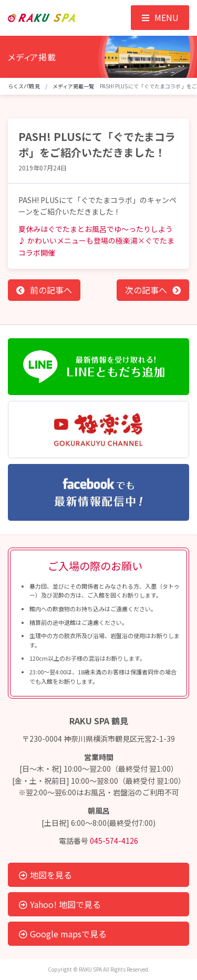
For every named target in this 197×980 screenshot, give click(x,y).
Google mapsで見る (63, 934)
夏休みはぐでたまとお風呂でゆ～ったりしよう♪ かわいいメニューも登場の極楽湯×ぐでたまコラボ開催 (96, 241)
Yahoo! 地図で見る (60, 904)
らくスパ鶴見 (24, 86)
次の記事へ (146, 290)
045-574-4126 (114, 841)
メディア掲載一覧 (74, 86)
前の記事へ (51, 290)
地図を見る (45, 875)
